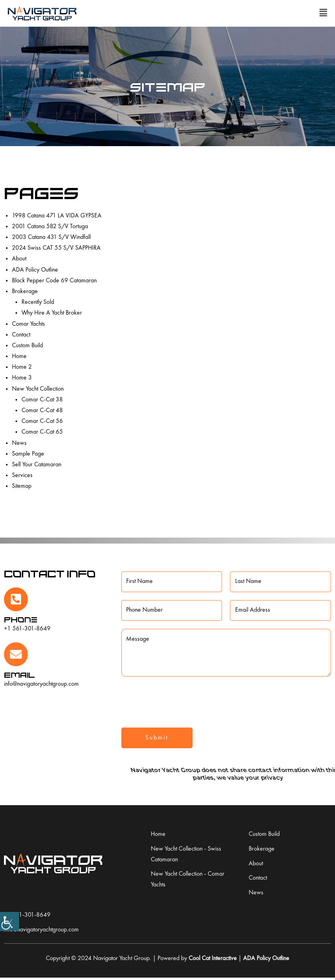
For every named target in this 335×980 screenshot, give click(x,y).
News (19, 443)
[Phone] (16, 599)
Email (19, 675)
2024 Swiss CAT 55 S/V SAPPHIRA (56, 248)
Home (19, 356)
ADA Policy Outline (35, 270)
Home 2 (22, 367)
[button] (323, 13)
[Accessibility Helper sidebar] (10, 921)
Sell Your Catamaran (37, 465)
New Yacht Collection (38, 389)
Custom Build (27, 346)
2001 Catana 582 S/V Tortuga (50, 227)
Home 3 (22, 378)
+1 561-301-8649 (27, 629)
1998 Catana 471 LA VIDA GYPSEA (57, 216)
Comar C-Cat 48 (42, 411)
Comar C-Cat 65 (42, 432)
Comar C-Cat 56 (42, 421)
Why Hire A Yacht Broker (52, 313)
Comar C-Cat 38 (42, 400)
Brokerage (25, 291)
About (19, 259)
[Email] (16, 654)
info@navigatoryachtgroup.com (42, 684)
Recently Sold (38, 302)
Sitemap (22, 486)
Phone (21, 619)
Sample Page (28, 454)
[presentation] (182, 701)
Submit (157, 739)
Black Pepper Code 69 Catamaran (55, 281)
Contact (21, 335)
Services (22, 475)
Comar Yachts (29, 324)
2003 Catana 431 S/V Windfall (52, 237)
